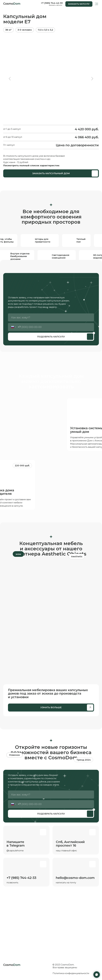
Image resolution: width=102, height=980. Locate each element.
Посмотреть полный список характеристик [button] (31, 165)
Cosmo (12, 4)
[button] (79, 4)
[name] (51, 317)
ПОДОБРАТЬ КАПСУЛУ (51, 337)
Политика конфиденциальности (71, 973)
